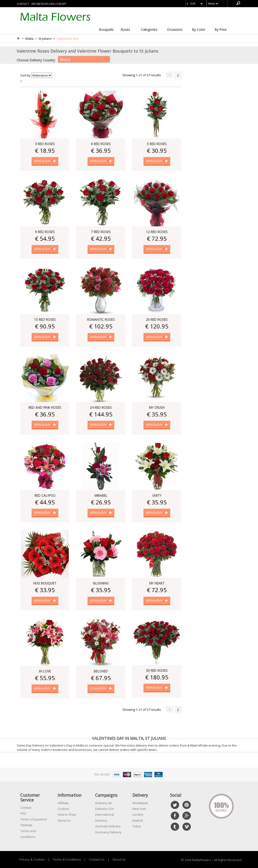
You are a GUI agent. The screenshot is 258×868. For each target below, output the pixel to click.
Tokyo (137, 826)
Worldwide (140, 803)
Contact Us (97, 859)
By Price (221, 30)
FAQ (23, 813)
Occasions (175, 30)
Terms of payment (34, 819)
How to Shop (67, 814)
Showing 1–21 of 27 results (142, 75)
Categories (149, 30)
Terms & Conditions (67, 859)
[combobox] (84, 59)
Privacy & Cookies (32, 859)
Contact (26, 808)
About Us (64, 820)
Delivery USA (104, 809)
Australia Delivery (108, 826)
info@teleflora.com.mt (49, 4)
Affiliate (63, 803)
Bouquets (106, 30)
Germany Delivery (108, 832)
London (138, 814)
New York (139, 809)
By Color (199, 30)
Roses (125, 30)
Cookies (63, 809)
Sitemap (26, 825)
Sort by (25, 75)
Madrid (138, 820)
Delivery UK (104, 803)
